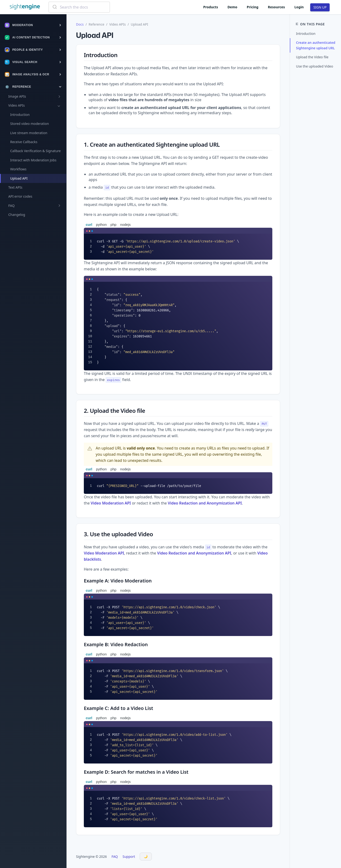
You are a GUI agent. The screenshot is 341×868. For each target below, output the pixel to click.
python (101, 225)
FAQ (115, 857)
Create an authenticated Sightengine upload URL (316, 45)
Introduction (20, 115)
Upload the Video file (312, 57)
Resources (276, 7)
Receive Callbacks (24, 142)
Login (299, 7)
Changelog (17, 215)
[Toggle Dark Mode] (146, 857)
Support (129, 857)
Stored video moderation (29, 124)
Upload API (19, 178)
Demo (232, 7)
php (114, 225)
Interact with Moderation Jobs (33, 160)
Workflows (18, 169)
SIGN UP (320, 7)
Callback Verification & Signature (35, 151)
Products (211, 7)
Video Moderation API (111, 503)
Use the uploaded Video (315, 66)
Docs (80, 24)
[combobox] (79, 7)
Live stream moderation (29, 133)
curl (89, 225)
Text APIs (15, 187)
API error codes (20, 196)
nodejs (126, 225)
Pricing (253, 7)
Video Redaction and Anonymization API (205, 503)
